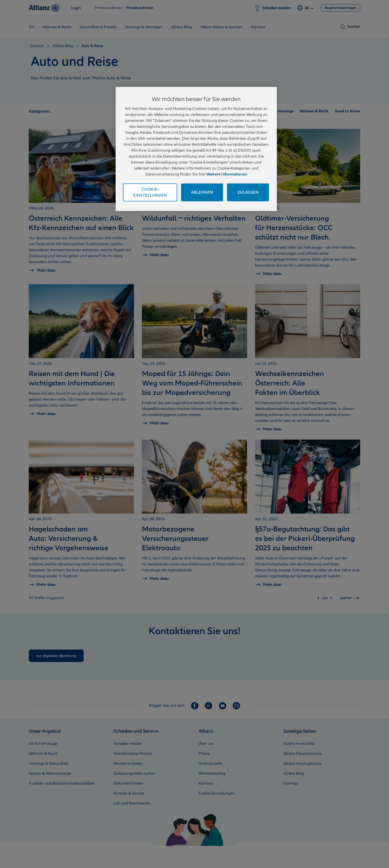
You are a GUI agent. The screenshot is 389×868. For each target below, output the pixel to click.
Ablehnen (202, 192)
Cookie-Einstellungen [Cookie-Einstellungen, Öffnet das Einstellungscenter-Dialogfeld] (150, 192)
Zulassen (248, 192)
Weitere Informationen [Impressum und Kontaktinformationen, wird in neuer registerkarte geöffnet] (227, 174)
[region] (196, 149)
